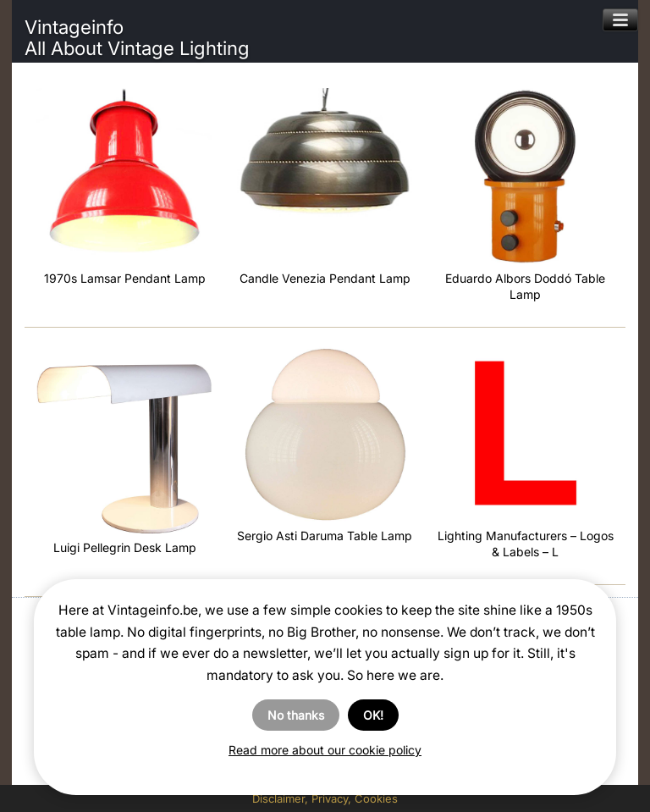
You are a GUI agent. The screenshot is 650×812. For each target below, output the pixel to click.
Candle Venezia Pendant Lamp (325, 278)
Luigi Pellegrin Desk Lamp (125, 547)
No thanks (296, 715)
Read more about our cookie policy (325, 750)
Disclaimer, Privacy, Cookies (325, 798)
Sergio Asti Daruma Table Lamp (325, 536)
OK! (373, 715)
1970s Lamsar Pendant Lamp (125, 278)
